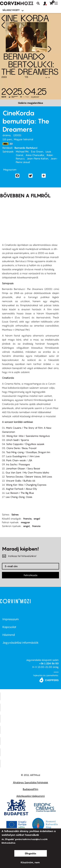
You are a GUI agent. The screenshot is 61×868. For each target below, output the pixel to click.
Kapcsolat (9, 627)
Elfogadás (31, 853)
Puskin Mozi (31, 730)
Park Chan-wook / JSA (19, 460)
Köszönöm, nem (30, 862)
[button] (46, 4)
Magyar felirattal (24, 139)
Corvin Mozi (31, 696)
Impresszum (11, 619)
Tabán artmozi (31, 752)
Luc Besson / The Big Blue (20, 493)
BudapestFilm (30, 789)
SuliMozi (31, 741)
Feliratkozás (31, 575)
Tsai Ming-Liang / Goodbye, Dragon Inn (28, 452)
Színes (15, 514)
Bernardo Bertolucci (26, 148)
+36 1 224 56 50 (49, 663)
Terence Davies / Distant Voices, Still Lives (29, 477)
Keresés (38, 3)
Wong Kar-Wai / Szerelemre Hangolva (28, 436)
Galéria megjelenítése (30, 103)
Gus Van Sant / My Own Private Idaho (27, 472)
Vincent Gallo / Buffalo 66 (21, 481)
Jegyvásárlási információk (20, 643)
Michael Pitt (22, 151)
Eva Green (37, 151)
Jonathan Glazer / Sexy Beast (23, 468)
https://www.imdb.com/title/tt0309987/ (5, 144)
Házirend (9, 635)
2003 (17, 135)
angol (37, 519)
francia (27, 519)
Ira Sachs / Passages (18, 464)
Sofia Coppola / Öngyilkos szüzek (25, 444)
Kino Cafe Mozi (31, 707)
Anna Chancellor (35, 155)
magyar (25, 522)
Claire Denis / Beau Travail (21, 448)
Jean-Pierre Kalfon (37, 158)
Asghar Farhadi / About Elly (21, 489)
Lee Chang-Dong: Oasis (19, 497)
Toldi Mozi (31, 764)
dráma (7, 135)
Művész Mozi (31, 719)
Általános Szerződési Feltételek (30, 782)
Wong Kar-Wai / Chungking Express (26, 485)
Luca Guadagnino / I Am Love (23, 456)
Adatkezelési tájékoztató (30, 796)
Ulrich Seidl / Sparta (18, 440)
